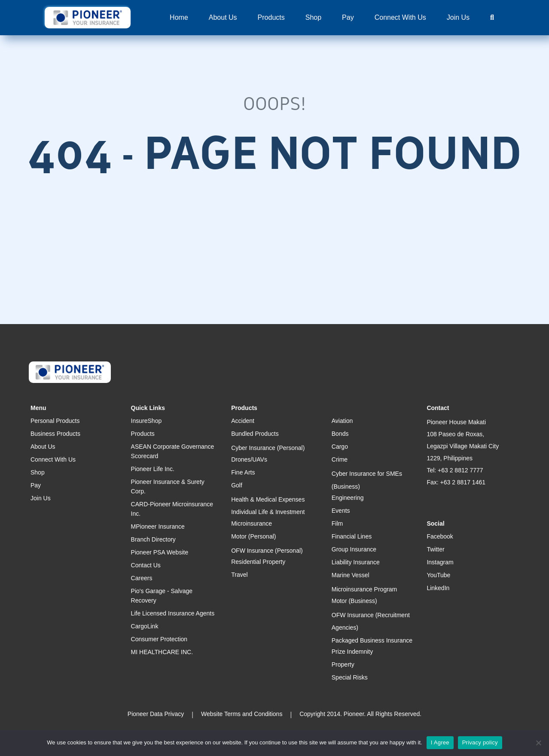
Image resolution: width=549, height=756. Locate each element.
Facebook (440, 536)
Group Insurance (354, 549)
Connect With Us (400, 17)
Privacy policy (480, 742)
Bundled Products (255, 434)
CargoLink (145, 626)
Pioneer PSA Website (160, 552)
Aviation (342, 421)
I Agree (440, 742)
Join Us (458, 17)
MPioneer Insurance (158, 526)
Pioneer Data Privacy (156, 714)
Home (179, 17)
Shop (313, 17)
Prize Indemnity (352, 652)
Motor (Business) (354, 601)
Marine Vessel (351, 575)
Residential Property (258, 562)
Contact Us (146, 565)
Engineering (348, 498)
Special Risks (350, 677)
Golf (237, 485)
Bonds (340, 434)
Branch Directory (153, 539)
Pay (348, 17)
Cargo (340, 447)
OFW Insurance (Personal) (267, 551)
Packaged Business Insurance (372, 640)
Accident (243, 421)
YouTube (438, 575)
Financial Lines (352, 536)
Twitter (435, 549)
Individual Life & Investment (268, 512)
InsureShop (146, 421)
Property (343, 664)
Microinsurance (252, 523)
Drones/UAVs (249, 459)
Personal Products (55, 421)
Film (337, 523)
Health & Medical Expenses (268, 499)
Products (271, 17)
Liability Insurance (356, 562)
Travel (239, 575)
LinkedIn (438, 588)
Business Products (55, 434)
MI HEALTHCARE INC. (162, 652)
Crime (340, 459)
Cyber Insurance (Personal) (268, 448)
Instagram (440, 562)
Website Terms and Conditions (242, 714)
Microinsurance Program (364, 589)
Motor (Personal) (253, 536)
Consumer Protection (159, 639)
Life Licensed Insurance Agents (173, 613)
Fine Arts (243, 472)
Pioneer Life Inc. (153, 469)
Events (341, 511)
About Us (223, 17)
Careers (142, 578)
